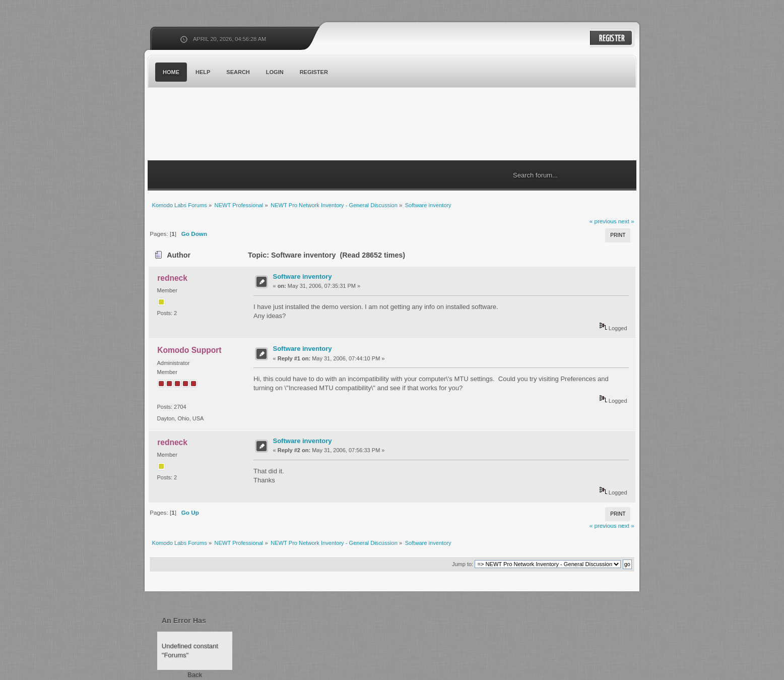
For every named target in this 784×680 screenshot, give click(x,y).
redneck (172, 278)
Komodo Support (189, 350)
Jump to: (463, 564)
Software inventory (303, 276)
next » (626, 221)
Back (195, 675)
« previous (603, 221)
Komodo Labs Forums (246, 126)
